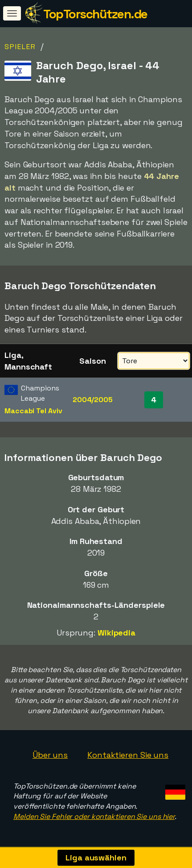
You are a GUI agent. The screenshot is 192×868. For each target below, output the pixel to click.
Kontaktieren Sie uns (128, 755)
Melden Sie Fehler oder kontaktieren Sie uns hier (94, 816)
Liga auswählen (96, 858)
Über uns (50, 755)
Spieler (20, 47)
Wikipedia (116, 633)
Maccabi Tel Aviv (33, 411)
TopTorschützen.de (95, 14)
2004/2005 (93, 400)
